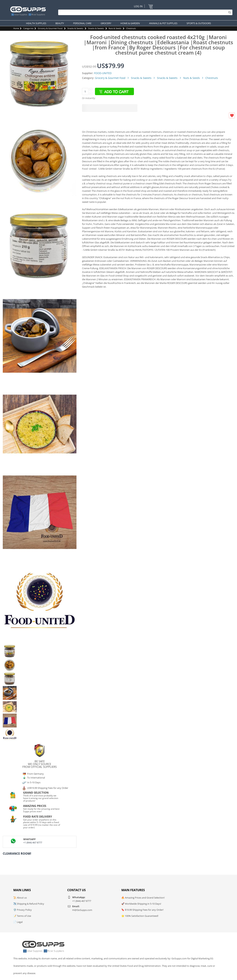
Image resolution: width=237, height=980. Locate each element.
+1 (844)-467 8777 (33, 843)
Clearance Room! (17, 854)
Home (16, 28)
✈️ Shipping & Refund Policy (29, 904)
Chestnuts (131, 28)
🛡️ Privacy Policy (23, 910)
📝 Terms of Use (22, 916)
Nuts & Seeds (115, 28)
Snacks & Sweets (75, 28)
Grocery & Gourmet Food (50, 28)
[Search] (144, 12)
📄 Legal (18, 922)
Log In (138, 6)
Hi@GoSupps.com (82, 910)
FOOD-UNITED (103, 73)
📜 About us (20, 898)
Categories (28, 28)
